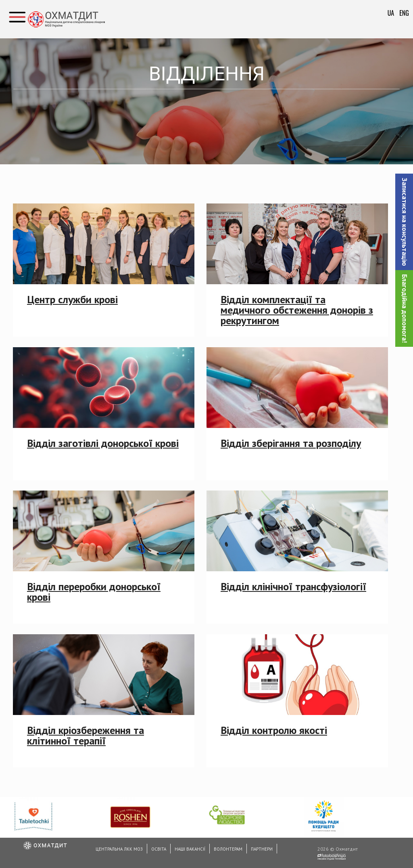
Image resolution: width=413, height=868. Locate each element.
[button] (404, 222)
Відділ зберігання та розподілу (291, 443)
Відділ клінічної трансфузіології (293, 586)
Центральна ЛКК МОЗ (119, 849)
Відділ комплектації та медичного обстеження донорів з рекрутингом (297, 310)
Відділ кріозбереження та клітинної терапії (86, 735)
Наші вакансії (190, 849)
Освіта (159, 849)
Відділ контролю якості (274, 730)
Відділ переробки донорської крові (94, 592)
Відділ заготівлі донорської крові (103, 443)
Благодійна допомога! (405, 308)
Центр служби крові (72, 299)
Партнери (262, 849)
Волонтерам (228, 849)
